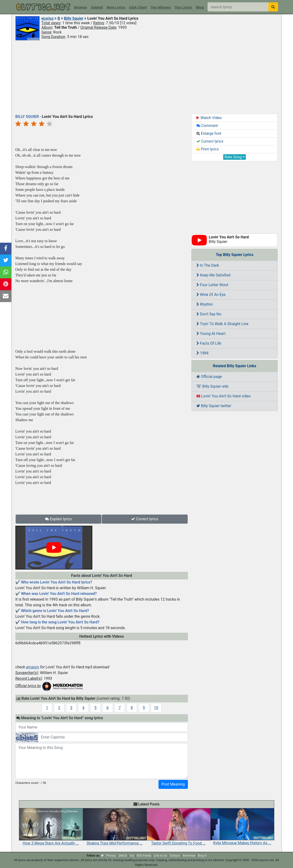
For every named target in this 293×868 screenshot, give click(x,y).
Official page (209, 377)
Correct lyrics (145, 519)
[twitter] (102, 856)
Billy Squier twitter (214, 406)
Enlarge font (209, 133)
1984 (202, 353)
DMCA (123, 856)
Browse (81, 7)
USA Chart (138, 7)
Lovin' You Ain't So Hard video (224, 396)
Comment (207, 126)
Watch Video (209, 118)
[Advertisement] (147, 77)
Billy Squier (74, 18)
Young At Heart (211, 334)
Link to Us (160, 856)
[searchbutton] (273, 7)
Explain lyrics (58, 519)
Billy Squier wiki (212, 386)
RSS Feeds (144, 856)
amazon (33, 667)
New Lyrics (116, 7)
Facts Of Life (209, 343)
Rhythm (205, 304)
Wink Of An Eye (211, 295)
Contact (175, 856)
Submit (97, 7)
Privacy (111, 856)
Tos (132, 856)
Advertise (189, 856)
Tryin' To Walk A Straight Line (222, 324)
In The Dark (208, 265)
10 (156, 708)
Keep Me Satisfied (213, 275)
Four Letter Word (212, 285)
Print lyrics (208, 149)
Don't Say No (209, 314)
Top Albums (161, 7)
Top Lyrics (183, 7)
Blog (200, 7)
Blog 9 (202, 856)
